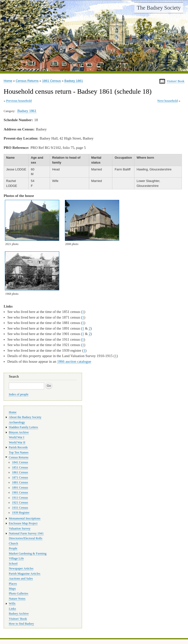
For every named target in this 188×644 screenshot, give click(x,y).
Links (12, 609)
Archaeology (17, 422)
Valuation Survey (20, 528)
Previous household (19, 101)
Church (13, 543)
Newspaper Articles (21, 568)
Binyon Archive (19, 432)
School (13, 564)
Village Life (16, 558)
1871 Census (20, 477)
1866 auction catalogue (74, 361)
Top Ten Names (19, 452)
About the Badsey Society (25, 417)
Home (8, 81)
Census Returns (27, 81)
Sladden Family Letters (23, 427)
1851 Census (20, 467)
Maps (12, 589)
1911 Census (20, 498)
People (13, 548)
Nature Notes (17, 599)
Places (13, 584)
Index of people (19, 394)
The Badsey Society (159, 8)
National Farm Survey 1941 (26, 533)
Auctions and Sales (21, 579)
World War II (17, 442)
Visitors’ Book (18, 619)
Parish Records (18, 447)
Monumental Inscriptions (25, 518)
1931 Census (20, 508)
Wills (12, 604)
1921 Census (20, 502)
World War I (17, 437)
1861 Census (52, 81)
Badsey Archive (19, 614)
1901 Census (20, 492)
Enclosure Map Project (23, 523)
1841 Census (20, 462)
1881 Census (20, 482)
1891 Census (20, 488)
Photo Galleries (18, 593)
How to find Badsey (21, 624)
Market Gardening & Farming (28, 554)
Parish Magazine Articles (25, 574)
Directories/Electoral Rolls (26, 538)
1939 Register (21, 513)
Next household (168, 101)
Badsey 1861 (74, 81)
